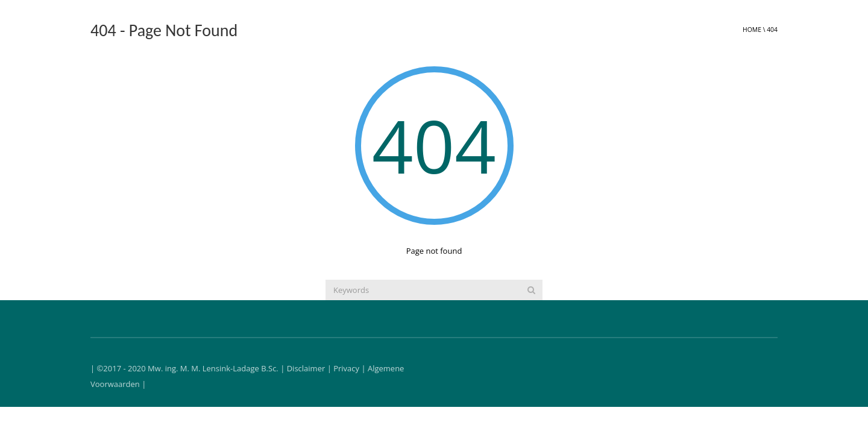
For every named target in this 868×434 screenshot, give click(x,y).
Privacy (346, 368)
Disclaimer (306, 368)
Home (752, 30)
